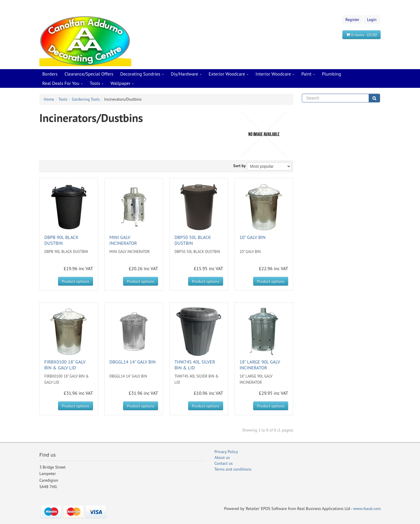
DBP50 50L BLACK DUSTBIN (193, 240)
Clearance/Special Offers (89, 74)
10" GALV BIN (252, 237)
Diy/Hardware (186, 74)
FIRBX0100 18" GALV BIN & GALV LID (65, 365)
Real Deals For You (63, 83)
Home (49, 99)
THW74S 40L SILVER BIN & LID (195, 365)
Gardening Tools (86, 99)
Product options (76, 281)
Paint (308, 74)
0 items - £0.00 (362, 35)
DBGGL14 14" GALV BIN (133, 362)
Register (352, 20)
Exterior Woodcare (229, 74)
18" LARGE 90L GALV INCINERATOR (260, 365)
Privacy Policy (226, 452)
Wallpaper (122, 83)
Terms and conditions (233, 469)
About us (222, 457)
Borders (50, 74)
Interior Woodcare (275, 74)
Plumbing (332, 74)
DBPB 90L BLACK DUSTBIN (61, 240)
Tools (97, 83)
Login (372, 20)
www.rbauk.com (367, 509)
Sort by (240, 166)
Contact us (224, 463)
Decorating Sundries (142, 74)
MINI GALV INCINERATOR (123, 240)
